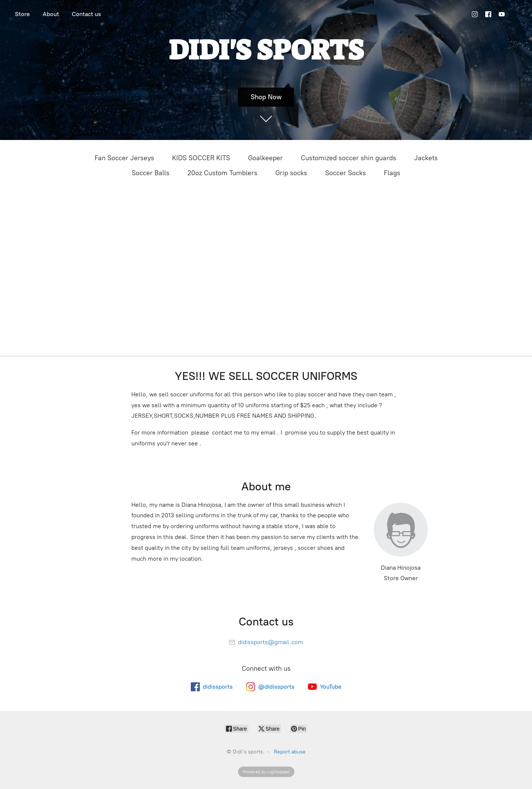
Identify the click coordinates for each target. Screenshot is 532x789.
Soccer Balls (151, 173)
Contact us (86, 14)
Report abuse (290, 752)
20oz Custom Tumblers (222, 173)
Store (22, 14)
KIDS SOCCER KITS (201, 158)
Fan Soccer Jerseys (124, 158)
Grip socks (291, 173)
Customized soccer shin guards (348, 158)
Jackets (426, 158)
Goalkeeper (265, 158)
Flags (392, 173)
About (51, 14)
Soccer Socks (346, 173)
